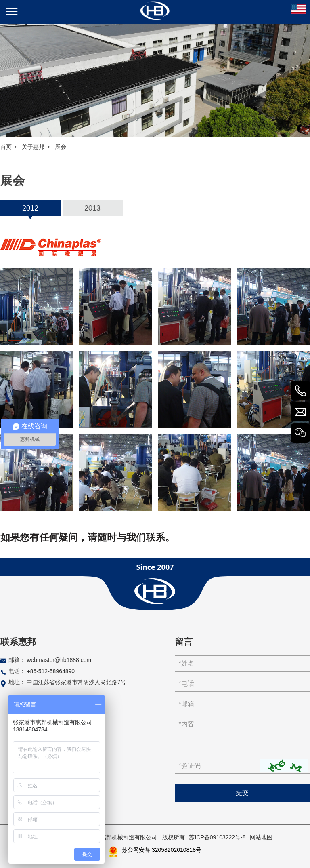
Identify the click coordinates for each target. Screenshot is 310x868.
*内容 (186, 724)
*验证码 (190, 766)
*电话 (186, 684)
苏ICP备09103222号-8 (217, 837)
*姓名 (186, 663)
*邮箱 (186, 704)
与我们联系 (141, 537)
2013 (92, 208)
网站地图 (261, 837)
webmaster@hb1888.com (59, 660)
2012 (30, 208)
